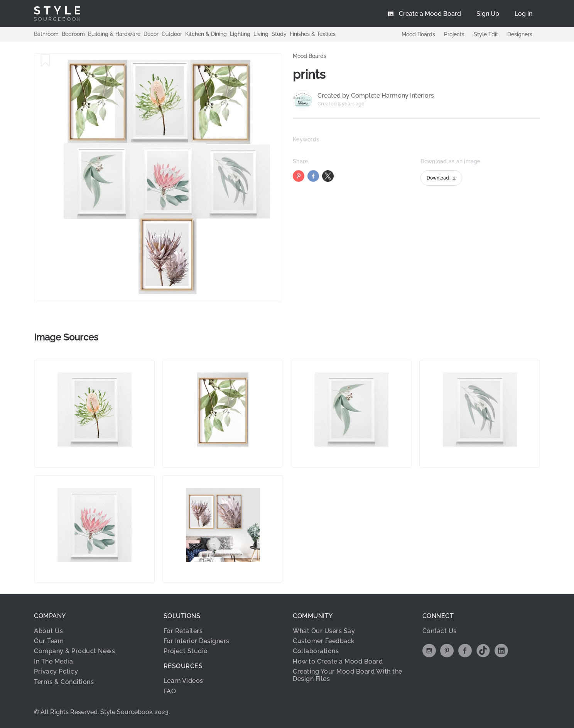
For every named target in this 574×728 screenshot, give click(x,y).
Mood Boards (418, 34)
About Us (48, 631)
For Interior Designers (197, 641)
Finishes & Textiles (313, 34)
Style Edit (486, 34)
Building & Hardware (114, 34)
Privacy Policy (56, 671)
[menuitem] (523, 14)
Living (261, 34)
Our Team (49, 641)
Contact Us (440, 631)
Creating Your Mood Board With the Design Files (348, 675)
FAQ (170, 691)
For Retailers (183, 631)
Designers (520, 34)
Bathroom (46, 34)
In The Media (53, 661)
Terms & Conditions (64, 682)
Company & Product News (74, 651)
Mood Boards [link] (310, 56)
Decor (151, 34)
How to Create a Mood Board (338, 661)
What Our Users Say (324, 631)
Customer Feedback (324, 641)
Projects (454, 34)
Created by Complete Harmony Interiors (376, 96)
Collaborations (316, 651)
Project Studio (186, 651)
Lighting (240, 34)
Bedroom (73, 34)
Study (279, 34)
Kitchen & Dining (206, 34)
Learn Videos (183, 681)
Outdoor (172, 34)
